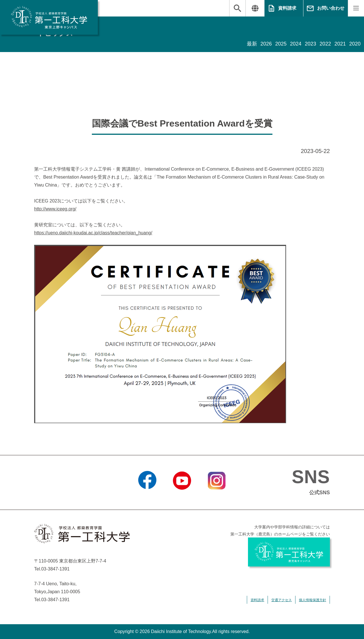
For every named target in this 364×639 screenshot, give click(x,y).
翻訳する (255, 8)
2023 (311, 44)
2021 (340, 44)
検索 (237, 8)
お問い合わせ (331, 8)
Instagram (217, 497)
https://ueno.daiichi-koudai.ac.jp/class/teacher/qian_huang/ (93, 233)
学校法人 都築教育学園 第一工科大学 (49, 17)
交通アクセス (282, 600)
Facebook (147, 497)
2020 (355, 44)
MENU (356, 8)
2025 (281, 44)
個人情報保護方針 (313, 600)
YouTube (182, 497)
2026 (266, 44)
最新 (252, 44)
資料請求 (287, 8)
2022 (325, 44)
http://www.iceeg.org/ (55, 209)
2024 (296, 44)
